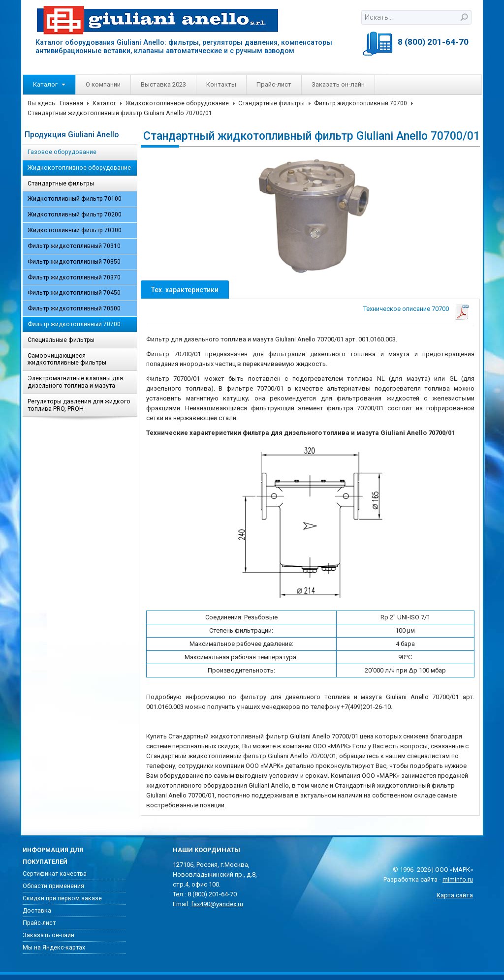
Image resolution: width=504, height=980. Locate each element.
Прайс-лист (274, 84)
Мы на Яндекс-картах (54, 948)
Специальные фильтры (61, 340)
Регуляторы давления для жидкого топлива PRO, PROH (79, 405)
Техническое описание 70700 (406, 309)
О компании (103, 84)
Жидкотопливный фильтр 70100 (75, 199)
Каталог (49, 84)
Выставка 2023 (163, 84)
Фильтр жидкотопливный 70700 (361, 103)
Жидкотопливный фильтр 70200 (75, 214)
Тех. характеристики (185, 290)
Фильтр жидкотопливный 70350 (74, 262)
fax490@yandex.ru (217, 904)
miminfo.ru (458, 879)
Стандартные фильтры (271, 103)
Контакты (221, 84)
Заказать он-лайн (338, 84)
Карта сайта (455, 895)
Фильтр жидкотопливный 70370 (74, 277)
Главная (71, 103)
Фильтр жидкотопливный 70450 (74, 293)
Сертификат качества (55, 874)
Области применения (53, 886)
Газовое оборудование (62, 152)
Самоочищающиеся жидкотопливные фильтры (67, 359)
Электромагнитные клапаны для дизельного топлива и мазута (75, 382)
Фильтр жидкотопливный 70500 (74, 308)
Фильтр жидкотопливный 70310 (74, 246)
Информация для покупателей (53, 856)
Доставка (37, 911)
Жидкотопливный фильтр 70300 (75, 230)
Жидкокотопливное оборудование (177, 103)
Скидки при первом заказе (62, 898)
